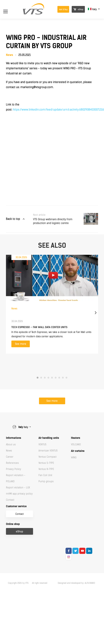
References (12, 463)
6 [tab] (56, 378)
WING (74, 458)
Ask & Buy (63, 9)
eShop (78, 9)
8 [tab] (63, 378)
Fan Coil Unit (45, 475)
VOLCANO (76, 445)
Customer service (16, 506)
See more (21, 344)
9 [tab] (66, 378)
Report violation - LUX (18, 488)
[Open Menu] (7, 9)
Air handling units (49, 438)
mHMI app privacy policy (19, 494)
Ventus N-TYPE (46, 469)
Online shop (13, 524)
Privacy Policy (14, 469)
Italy (93, 9)
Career (10, 457)
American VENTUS (48, 451)
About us (11, 445)
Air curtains (78, 451)
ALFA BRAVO (90, 583)
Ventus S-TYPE (46, 463)
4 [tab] (48, 378)
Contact (10, 500)
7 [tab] (59, 378)
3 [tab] (45, 378)
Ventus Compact (47, 457)
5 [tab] (52, 378)
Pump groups (46, 481)
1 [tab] (38, 378)
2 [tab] (41, 378)
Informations (13, 438)
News (9, 451)
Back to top (13, 219)
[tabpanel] (52, 304)
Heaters (75, 438)
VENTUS (42, 445)
